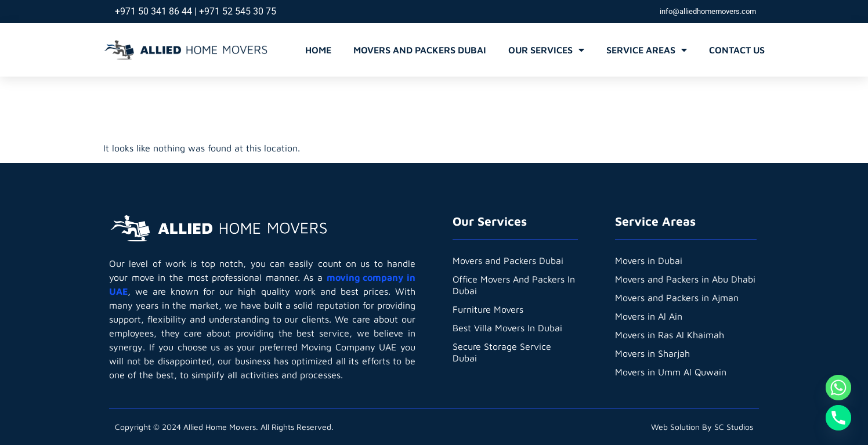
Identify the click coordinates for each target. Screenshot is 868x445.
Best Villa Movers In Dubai (507, 328)
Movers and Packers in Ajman (677, 298)
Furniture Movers (488, 309)
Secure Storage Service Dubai (502, 352)
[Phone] (838, 418)
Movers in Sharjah (652, 353)
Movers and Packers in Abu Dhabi (685, 279)
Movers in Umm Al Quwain (671, 372)
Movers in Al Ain (649, 316)
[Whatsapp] (838, 388)
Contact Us (737, 50)
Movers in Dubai (649, 261)
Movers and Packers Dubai (420, 50)
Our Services (546, 50)
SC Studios (734, 427)
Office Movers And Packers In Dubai (514, 285)
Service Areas (647, 50)
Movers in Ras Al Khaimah (670, 335)
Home (318, 50)
